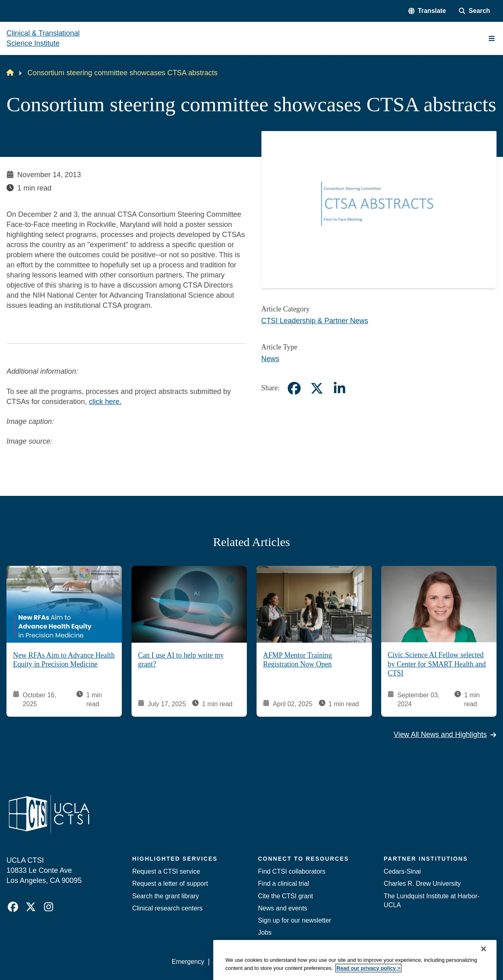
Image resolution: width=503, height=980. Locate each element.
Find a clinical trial (284, 884)
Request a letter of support (170, 884)
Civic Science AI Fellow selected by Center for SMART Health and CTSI (437, 664)
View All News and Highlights (445, 734)
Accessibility (230, 962)
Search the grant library (166, 896)
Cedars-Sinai (402, 871)
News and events (283, 908)
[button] (427, 11)
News (271, 359)
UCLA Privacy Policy (286, 962)
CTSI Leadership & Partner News (315, 321)
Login (421, 962)
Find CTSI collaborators (292, 871)
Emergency (188, 962)
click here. (105, 402)
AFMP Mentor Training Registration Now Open (297, 660)
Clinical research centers (168, 908)
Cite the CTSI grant (286, 896)
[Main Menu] (492, 38)
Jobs (265, 932)
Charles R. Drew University (422, 884)
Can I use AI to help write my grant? (181, 660)
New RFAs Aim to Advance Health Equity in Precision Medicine (64, 660)
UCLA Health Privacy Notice (364, 962)
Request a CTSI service (166, 871)
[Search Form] (474, 11)
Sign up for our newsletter (295, 920)
